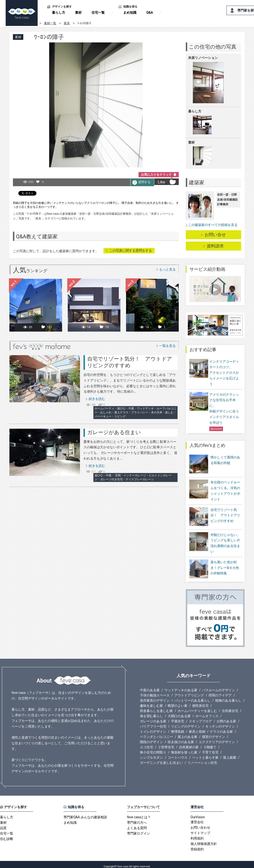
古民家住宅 (230, 707)
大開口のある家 (179, 712)
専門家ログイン (139, 829)
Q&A (150, 12)
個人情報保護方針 (204, 840)
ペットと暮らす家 (205, 753)
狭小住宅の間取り (153, 748)
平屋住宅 (178, 717)
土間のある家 (226, 717)
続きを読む (97, 399)
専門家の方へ (137, 819)
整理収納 (178, 728)
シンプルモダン (151, 753)
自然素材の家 (189, 743)
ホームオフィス (207, 712)
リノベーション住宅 (202, 759)
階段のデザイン (151, 738)
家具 (67, 23)
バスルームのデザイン (218, 686)
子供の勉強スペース (155, 691)
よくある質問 (137, 824)
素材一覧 (50, 23)
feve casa (30, 23)
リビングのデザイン (186, 722)
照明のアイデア (220, 691)
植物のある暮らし (228, 696)
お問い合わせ (200, 823)
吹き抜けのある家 (181, 738)
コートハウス (178, 753)
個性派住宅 (200, 702)
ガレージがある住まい (114, 432)
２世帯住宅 (166, 743)
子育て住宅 (210, 748)
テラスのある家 (221, 728)
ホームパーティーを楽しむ (197, 707)
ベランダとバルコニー (156, 733)
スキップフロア (200, 717)
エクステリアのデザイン (217, 738)
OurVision (198, 813)
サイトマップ (200, 829)
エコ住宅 (147, 743)
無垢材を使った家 (184, 748)
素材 (78, 12)
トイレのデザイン (153, 728)
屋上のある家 (187, 733)
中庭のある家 (150, 686)
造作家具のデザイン (155, 696)
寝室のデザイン (214, 733)
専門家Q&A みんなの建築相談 (85, 813)
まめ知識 (130, 12)
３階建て (210, 743)
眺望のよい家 (178, 702)
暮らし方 (59, 12)
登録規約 (197, 845)
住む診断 (7, 835)
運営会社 (197, 818)
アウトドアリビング (189, 691)
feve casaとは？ (139, 813)
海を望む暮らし (151, 712)
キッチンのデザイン (220, 722)
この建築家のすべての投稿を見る (213, 225)
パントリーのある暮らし (192, 696)
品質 (3, 824)
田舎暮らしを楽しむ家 (156, 707)
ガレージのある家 (153, 717)
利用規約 (197, 834)
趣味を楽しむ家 (151, 702)
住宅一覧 (98, 12)
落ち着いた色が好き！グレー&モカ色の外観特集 (225, 567)
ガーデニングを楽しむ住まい (161, 759)
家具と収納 (197, 728)
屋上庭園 (230, 753)
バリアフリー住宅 (153, 722)
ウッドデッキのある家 (181, 686)
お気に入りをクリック (156, 175)
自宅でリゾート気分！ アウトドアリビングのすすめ (225, 518)
